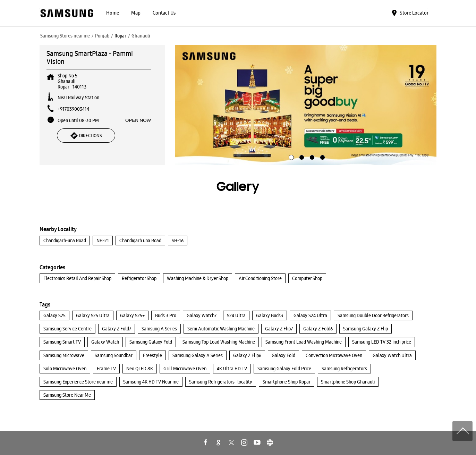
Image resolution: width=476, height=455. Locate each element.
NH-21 (103, 241)
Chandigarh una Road (140, 241)
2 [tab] (301, 157)
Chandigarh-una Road (65, 241)
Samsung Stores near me (65, 36)
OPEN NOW (138, 120)
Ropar (120, 36)
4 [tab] (322, 157)
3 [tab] (311, 157)
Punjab (102, 36)
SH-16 (178, 241)
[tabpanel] (306, 105)
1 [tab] (290, 157)
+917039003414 (73, 109)
